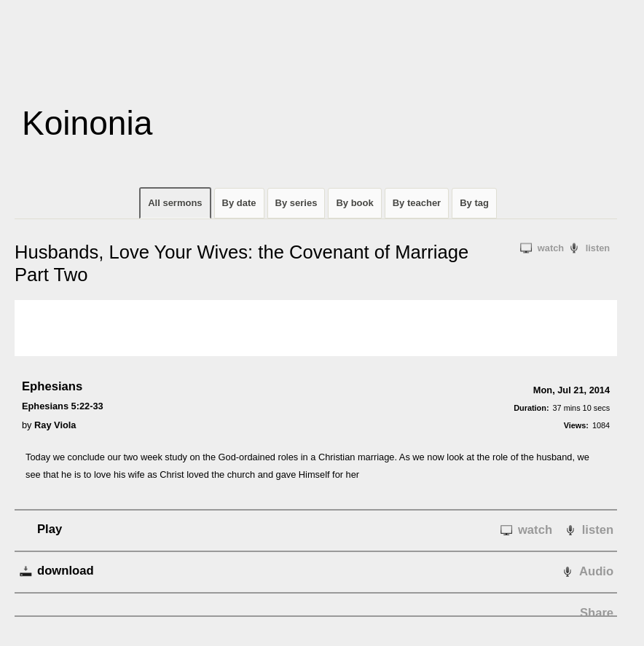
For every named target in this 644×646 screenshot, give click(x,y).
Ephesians (52, 386)
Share (597, 613)
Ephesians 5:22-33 (63, 406)
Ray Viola (55, 425)
